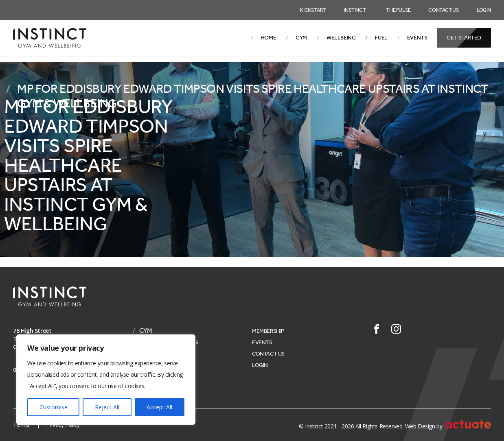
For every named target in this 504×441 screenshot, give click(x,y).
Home (268, 38)
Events (417, 38)
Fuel (381, 38)
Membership (268, 331)
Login (484, 10)
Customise (54, 407)
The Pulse (398, 10)
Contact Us (444, 10)
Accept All (159, 407)
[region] (106, 380)
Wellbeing (341, 38)
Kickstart (313, 10)
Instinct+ (356, 10)
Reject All (107, 407)
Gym (301, 38)
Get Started (464, 38)
